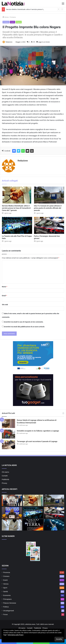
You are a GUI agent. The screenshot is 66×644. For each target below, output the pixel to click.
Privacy (4, 483)
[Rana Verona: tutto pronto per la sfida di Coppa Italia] (12, 513)
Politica (6, 607)
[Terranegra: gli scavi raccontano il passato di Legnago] (9, 445)
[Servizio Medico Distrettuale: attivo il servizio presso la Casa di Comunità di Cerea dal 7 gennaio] (17, 195)
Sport (5, 588)
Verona (6, 584)
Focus (5, 614)
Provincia (7, 572)
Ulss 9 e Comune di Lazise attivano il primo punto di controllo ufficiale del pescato (48, 208)
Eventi (12, 22)
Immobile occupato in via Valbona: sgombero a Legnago (38, 431)
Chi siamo (5, 472)
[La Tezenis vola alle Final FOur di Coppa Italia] (17, 225)
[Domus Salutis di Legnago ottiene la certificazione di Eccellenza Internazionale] (9, 423)
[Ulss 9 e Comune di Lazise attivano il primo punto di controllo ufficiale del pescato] (49, 195)
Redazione (9, 42)
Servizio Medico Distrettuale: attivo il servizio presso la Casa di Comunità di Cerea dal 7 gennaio (16, 208)
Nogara (19, 22)
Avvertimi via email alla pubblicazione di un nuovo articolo (24, 327)
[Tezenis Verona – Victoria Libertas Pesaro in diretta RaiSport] (54, 525)
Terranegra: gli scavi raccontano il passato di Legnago (37, 441)
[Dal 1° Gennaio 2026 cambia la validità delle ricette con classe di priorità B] (12, 525)
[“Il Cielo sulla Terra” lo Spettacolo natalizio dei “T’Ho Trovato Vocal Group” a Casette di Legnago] (33, 525)
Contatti (5, 476)
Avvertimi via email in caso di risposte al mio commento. (24, 322)
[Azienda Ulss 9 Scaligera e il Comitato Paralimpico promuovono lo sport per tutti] (12, 500)
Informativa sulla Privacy (16, 635)
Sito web (5, 305)
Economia (7, 595)
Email (4, 296)
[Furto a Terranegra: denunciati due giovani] (49, 225)
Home (6, 17)
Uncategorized (9, 611)
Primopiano (7, 599)
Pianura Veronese (10, 603)
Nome (5, 287)
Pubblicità (5, 479)
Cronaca (13, 17)
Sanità (6, 591)
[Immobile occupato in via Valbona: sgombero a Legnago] (9, 434)
